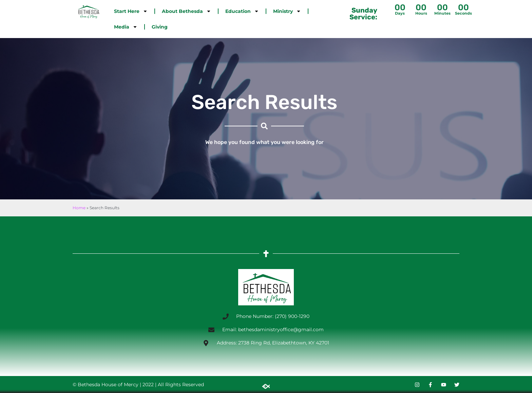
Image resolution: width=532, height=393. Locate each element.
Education (242, 11)
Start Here (131, 11)
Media (126, 27)
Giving (160, 27)
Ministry (287, 11)
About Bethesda (186, 11)
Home (79, 208)
